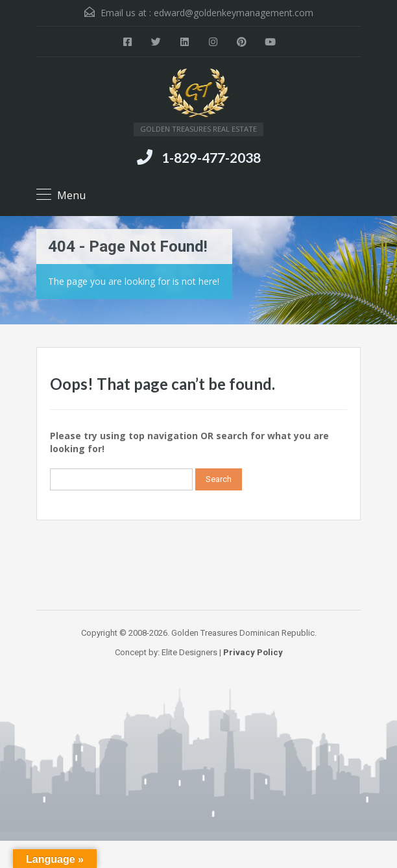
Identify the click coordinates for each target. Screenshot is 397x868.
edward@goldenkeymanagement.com (234, 13)
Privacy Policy (253, 652)
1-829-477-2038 (211, 157)
